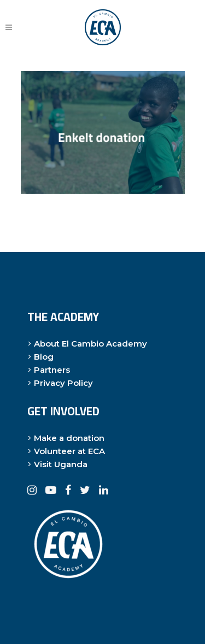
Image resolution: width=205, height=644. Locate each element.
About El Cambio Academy (90, 344)
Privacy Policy (63, 383)
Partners (52, 370)
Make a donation (69, 438)
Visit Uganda (61, 464)
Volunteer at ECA (69, 451)
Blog (44, 357)
